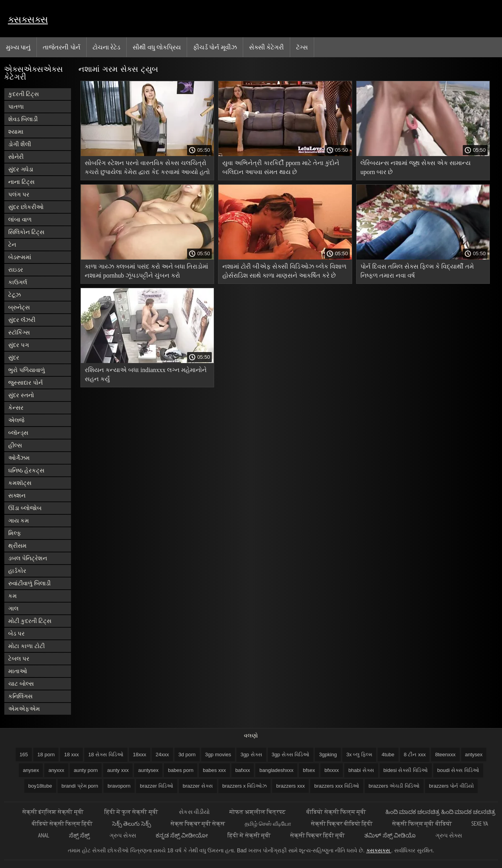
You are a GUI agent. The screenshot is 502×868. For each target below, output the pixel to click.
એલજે (16, 420)
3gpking (328, 755)
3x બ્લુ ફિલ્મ (359, 755)
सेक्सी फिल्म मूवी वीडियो (422, 824)
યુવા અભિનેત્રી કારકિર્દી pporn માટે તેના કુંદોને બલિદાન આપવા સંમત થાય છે (281, 167)
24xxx (162, 755)
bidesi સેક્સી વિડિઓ (406, 770)
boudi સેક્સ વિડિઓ (458, 770)
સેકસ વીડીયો (194, 812)
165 (24, 755)
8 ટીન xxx (415, 755)
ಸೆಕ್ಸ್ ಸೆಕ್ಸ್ (79, 835)
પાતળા (16, 106)
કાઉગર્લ (18, 282)
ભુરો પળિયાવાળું (27, 370)
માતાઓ (18, 671)
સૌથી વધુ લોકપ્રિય (157, 47)
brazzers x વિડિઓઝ (245, 786)
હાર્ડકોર (17, 571)
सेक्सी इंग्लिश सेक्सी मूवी (54, 812)
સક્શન (17, 495)
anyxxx (56, 770)
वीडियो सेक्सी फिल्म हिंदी (62, 824)
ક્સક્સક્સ (28, 19)
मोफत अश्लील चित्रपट (258, 812)
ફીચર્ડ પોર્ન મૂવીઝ (215, 47)
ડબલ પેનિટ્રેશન (28, 558)
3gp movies (218, 755)
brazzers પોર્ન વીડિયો (451, 786)
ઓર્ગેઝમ (19, 458)
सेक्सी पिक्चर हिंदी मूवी (318, 835)
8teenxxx (445, 755)
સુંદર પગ (19, 345)
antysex (474, 755)
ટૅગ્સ (302, 47)
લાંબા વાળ (20, 219)
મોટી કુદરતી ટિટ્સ (30, 621)
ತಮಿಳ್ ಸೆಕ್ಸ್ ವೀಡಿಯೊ (390, 835)
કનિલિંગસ (20, 696)
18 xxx (71, 755)
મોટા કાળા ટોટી (26, 646)
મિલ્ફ (15, 533)
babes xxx (214, 770)
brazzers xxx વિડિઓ (337, 786)
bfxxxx (332, 770)
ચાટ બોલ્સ (21, 684)
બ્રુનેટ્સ (19, 307)
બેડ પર (16, 633)
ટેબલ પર (19, 658)
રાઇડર (16, 270)
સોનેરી (16, 157)
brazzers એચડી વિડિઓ (394, 786)
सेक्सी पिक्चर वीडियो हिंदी (342, 824)
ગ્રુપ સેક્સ (123, 835)
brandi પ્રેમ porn (80, 786)
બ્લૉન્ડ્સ (18, 433)
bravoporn (119, 786)
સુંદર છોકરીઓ (26, 207)
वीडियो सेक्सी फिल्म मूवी (336, 812)
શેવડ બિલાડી (23, 119)
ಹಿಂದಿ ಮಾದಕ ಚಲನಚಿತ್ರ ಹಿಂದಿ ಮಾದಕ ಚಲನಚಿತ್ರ (440, 812)
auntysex (148, 770)
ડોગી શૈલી (20, 144)
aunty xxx (118, 770)
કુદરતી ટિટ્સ (24, 94)
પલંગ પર (19, 194)
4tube (388, 755)
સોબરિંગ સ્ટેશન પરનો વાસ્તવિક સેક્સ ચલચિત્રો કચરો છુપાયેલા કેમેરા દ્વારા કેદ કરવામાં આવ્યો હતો (147, 167)
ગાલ (13, 608)
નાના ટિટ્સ (21, 182)
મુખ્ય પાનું (18, 47)
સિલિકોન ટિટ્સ (26, 232)
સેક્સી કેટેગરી (266, 47)
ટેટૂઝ (15, 295)
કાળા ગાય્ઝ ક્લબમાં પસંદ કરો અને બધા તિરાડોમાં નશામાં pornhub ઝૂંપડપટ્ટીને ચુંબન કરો (146, 271)
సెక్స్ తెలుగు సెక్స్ (131, 824)
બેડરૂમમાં (20, 257)
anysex (31, 770)
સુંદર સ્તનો (21, 395)
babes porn (181, 770)
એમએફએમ (24, 709)
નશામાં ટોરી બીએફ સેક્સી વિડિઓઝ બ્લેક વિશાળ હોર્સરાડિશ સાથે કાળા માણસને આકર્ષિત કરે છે (284, 271)
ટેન (12, 244)
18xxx (140, 755)
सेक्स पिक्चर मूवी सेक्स (198, 824)
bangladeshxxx (276, 770)
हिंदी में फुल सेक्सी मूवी (132, 812)
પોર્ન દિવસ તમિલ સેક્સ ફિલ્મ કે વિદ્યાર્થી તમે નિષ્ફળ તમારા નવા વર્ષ (417, 271)
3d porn (187, 755)
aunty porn (86, 770)
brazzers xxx (290, 786)
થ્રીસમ (17, 546)
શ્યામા (16, 132)
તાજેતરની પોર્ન (61, 47)
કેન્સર (16, 408)
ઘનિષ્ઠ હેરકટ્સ (26, 470)
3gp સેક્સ (251, 755)
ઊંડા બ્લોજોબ (25, 508)
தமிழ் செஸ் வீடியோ (268, 824)
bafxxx (243, 770)
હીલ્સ (15, 445)
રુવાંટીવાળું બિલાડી (29, 583)
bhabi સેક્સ (361, 770)
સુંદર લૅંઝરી (22, 320)
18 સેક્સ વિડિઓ (106, 755)
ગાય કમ (19, 520)
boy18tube (40, 786)
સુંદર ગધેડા (21, 169)
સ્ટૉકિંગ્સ (19, 332)
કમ (13, 596)
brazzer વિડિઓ (157, 786)
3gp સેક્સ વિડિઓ (291, 755)
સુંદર (14, 357)
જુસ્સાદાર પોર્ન (25, 382)
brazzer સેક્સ (198, 786)
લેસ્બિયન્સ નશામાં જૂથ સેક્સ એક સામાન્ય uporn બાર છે (416, 167)
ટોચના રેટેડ (106, 47)
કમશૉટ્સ (20, 483)
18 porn (46, 755)
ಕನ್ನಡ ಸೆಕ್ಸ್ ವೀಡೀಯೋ (182, 835)
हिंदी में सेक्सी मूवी (249, 835)
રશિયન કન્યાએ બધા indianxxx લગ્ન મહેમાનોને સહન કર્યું (146, 374)
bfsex (309, 770)
